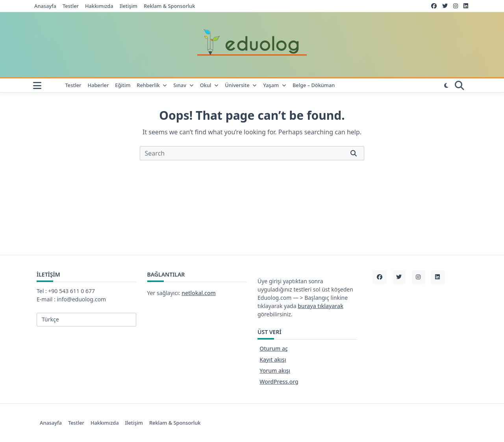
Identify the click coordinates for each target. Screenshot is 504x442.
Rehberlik (152, 85)
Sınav (183, 85)
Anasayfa (45, 6)
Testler (71, 6)
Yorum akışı (275, 370)
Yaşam (275, 85)
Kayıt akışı (273, 359)
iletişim (129, 6)
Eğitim (123, 85)
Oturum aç (274, 348)
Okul (209, 85)
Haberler (98, 85)
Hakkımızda (99, 6)
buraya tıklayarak (321, 306)
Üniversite (241, 85)
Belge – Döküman (314, 85)
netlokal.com (199, 293)
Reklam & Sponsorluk (169, 6)
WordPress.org (279, 382)
